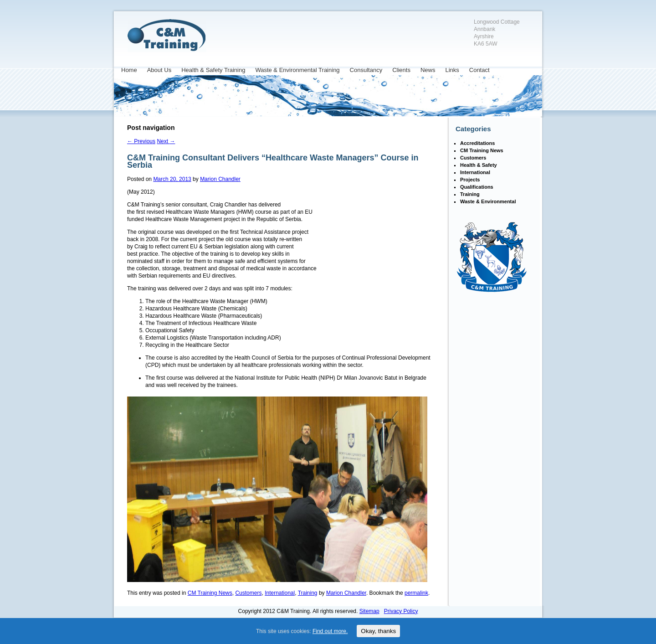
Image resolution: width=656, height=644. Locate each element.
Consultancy (366, 70)
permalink (416, 593)
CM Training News (210, 593)
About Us (159, 70)
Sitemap (369, 611)
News (428, 70)
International (280, 593)
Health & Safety (479, 165)
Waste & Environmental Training (297, 70)
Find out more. (330, 631)
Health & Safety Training (213, 70)
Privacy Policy (401, 611)
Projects (470, 180)
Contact (479, 70)
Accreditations (477, 143)
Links (452, 70)
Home (129, 70)
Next (166, 141)
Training (308, 593)
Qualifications (477, 187)
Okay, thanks (378, 631)
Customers (248, 593)
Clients (401, 70)
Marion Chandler (220, 179)
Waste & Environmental (488, 201)
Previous (141, 141)
